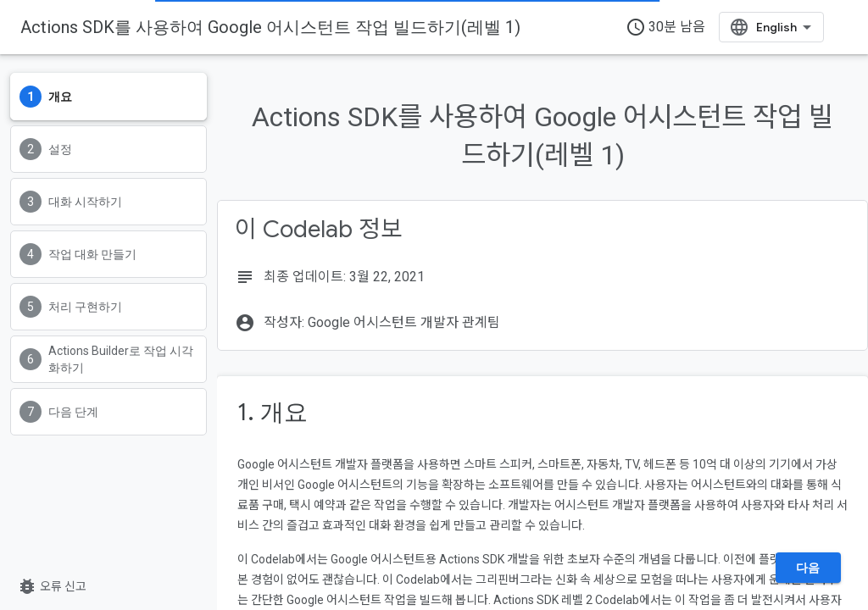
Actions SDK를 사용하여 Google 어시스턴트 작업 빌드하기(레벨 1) (270, 27)
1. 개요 (273, 412)
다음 (808, 568)
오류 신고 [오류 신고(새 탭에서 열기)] (52, 586)
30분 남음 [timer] (665, 27)
